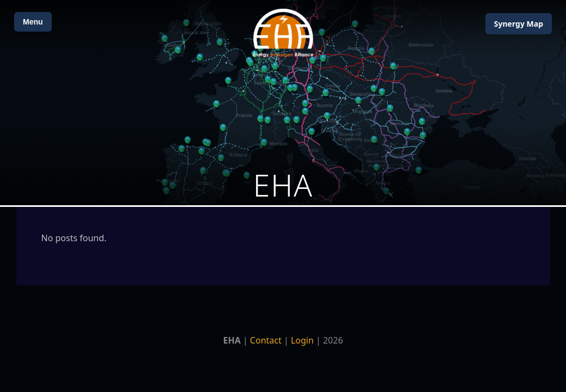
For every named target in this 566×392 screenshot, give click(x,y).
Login (302, 340)
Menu (33, 22)
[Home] (283, 33)
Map (519, 24)
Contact (266, 340)
